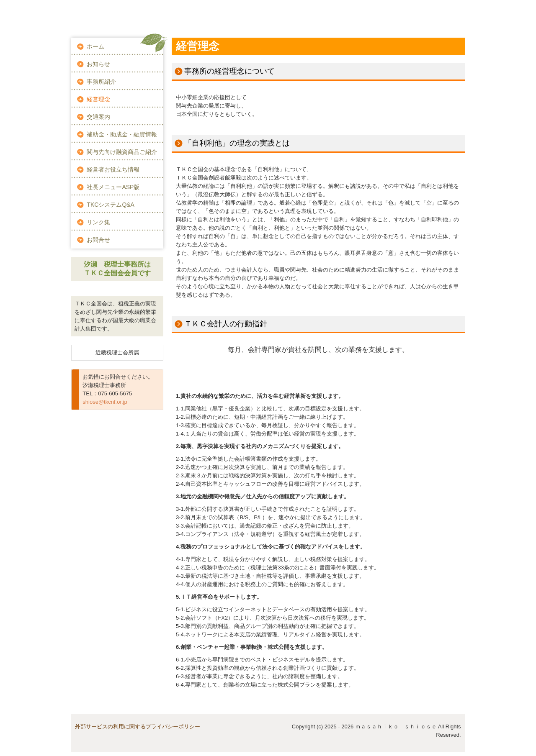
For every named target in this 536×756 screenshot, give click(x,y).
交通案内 (98, 117)
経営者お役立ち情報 (113, 169)
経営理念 (98, 99)
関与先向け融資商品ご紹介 (122, 152)
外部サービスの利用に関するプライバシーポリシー (138, 727)
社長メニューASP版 (113, 187)
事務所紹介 (101, 82)
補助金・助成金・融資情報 (122, 134)
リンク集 (98, 222)
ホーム (95, 46)
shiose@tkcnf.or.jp (105, 402)
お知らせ (98, 64)
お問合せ (98, 240)
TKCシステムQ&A (111, 205)
